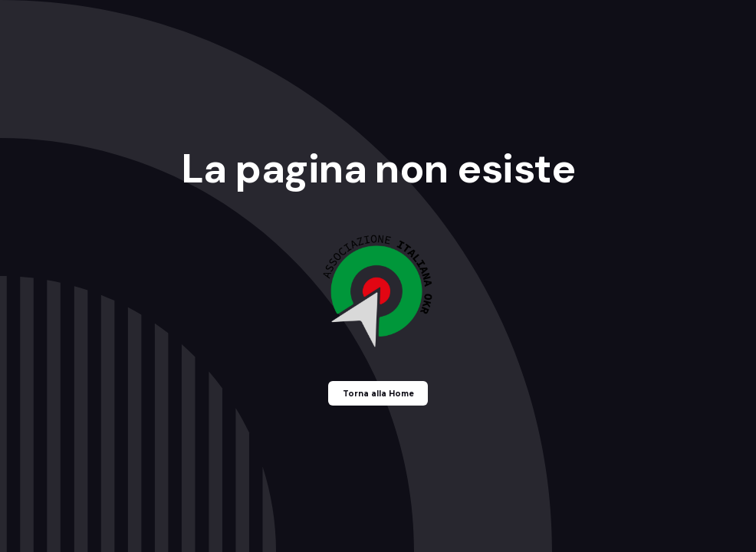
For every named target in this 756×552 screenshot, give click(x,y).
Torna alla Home (378, 393)
